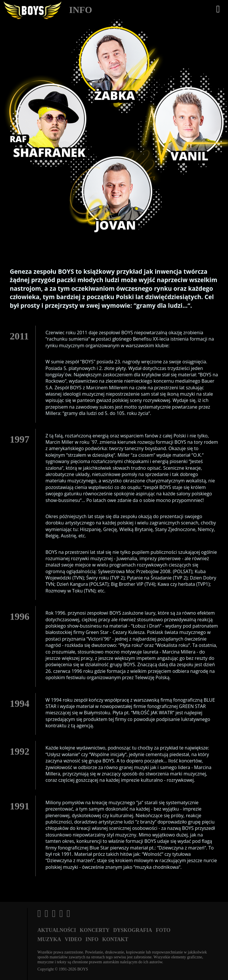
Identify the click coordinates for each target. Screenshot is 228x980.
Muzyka (49, 939)
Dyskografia (133, 930)
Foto (163, 930)
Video (73, 939)
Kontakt (115, 939)
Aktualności (57, 930)
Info (92, 939)
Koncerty (95, 930)
